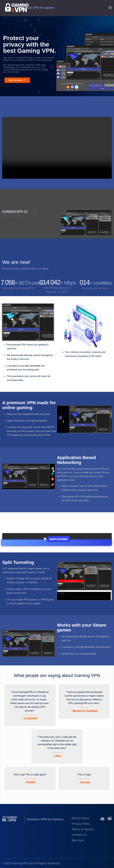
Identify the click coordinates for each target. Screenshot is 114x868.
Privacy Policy (81, 824)
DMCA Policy (81, 818)
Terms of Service (83, 829)
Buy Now (78, 840)
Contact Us (79, 835)
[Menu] (110, 7)
